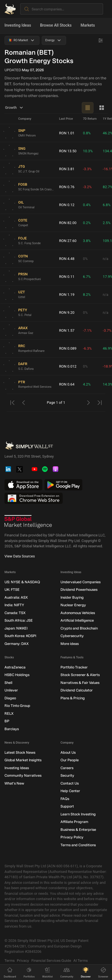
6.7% (87, 277)
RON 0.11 (67, 277)
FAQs (65, 799)
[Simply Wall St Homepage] (10, 9)
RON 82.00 (68, 223)
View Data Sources (20, 556)
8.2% (87, 295)
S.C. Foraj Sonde (29, 243)
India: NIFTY (14, 605)
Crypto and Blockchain (79, 628)
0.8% (87, 133)
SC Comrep (26, 261)
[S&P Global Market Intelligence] (28, 522)
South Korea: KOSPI (20, 636)
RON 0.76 (67, 187)
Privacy (23, 961)
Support (67, 807)
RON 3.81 (67, 169)
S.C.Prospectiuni (30, 279)
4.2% (87, 384)
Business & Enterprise (78, 830)
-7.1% (87, 330)
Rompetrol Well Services (35, 387)
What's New (14, 783)
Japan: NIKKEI (16, 628)
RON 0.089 (68, 348)
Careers (67, 768)
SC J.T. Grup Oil (29, 171)
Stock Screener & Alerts (80, 675)
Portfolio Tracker (74, 667)
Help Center (70, 791)
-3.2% (87, 187)
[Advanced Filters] (101, 40)
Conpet (23, 225)
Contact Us (70, 783)
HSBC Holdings (17, 675)
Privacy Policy (72, 837)
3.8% (87, 241)
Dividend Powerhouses (79, 590)
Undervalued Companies (81, 582)
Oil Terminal (26, 207)
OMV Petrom (27, 136)
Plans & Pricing (73, 698)
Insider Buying (72, 597)
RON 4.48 (67, 259)
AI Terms (81, 961)
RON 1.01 (67, 133)
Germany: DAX (17, 644)
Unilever (11, 690)
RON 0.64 (67, 384)
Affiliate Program (74, 822)
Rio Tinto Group (17, 706)
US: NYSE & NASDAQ (22, 582)
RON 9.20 (67, 313)
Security (67, 776)
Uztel (22, 297)
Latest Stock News (20, 752)
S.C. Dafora (26, 369)
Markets (88, 25)
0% (85, 259)
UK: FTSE (12, 590)
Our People (70, 760)
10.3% (88, 151)
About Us (68, 752)
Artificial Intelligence (77, 621)
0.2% (87, 223)
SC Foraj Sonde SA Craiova (36, 189)
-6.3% (87, 348)
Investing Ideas (18, 25)
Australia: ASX (16, 597)
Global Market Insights (23, 760)
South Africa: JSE (19, 621)
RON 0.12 (67, 205)
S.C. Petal (25, 315)
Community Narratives (23, 776)
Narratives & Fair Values (80, 683)
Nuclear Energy (73, 605)
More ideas (70, 644)
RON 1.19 (67, 295)
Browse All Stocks (56, 25)
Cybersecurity (72, 636)
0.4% (87, 205)
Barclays (12, 729)
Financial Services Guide (51, 961)
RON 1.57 (67, 330)
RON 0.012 (68, 366)
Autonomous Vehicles (78, 613)
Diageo (10, 698)
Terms (10, 961)
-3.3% (87, 169)
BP (7, 721)
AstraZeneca (15, 667)
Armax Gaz (26, 333)
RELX (9, 713)
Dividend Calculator (77, 690)
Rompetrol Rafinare (31, 351)
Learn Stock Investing (78, 814)
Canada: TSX (15, 613)
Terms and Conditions (78, 845)
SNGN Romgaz (28, 154)
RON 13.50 (68, 151)
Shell (8, 683)
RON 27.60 (68, 241)
